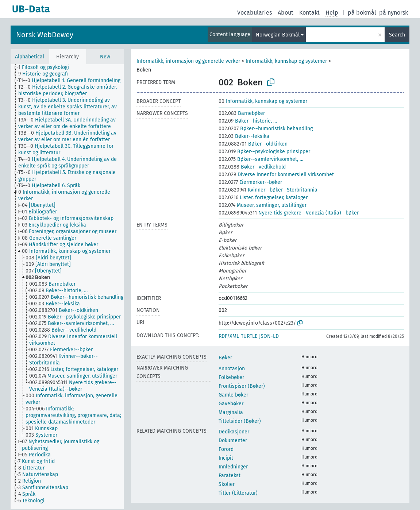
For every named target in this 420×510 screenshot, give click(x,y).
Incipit (226, 458)
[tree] (67, 287)
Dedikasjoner (234, 432)
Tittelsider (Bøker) (240, 421)
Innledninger (233, 467)
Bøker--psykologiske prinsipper (264, 152)
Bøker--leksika (244, 136)
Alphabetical (30, 57)
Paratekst (230, 476)
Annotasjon (232, 369)
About (286, 13)
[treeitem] (47, 67)
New (105, 57)
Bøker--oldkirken (253, 144)
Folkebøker (231, 377)
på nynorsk (394, 13)
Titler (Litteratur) (238, 493)
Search (397, 35)
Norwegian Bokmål (278, 35)
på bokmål (362, 13)
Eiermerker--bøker (250, 182)
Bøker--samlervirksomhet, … (261, 159)
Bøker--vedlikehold (252, 167)
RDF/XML (229, 336)
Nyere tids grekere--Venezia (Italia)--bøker (289, 213)
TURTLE (249, 336)
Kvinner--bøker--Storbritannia (268, 190)
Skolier (227, 484)
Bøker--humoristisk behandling (266, 129)
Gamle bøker (233, 395)
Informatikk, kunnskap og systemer (286, 61)
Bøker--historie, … (248, 121)
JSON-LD (269, 336)
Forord (226, 449)
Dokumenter (233, 441)
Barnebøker (242, 113)
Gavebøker (231, 404)
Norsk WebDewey (45, 35)
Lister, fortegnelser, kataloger (263, 198)
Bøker (225, 358)
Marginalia (231, 412)
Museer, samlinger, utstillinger (263, 205)
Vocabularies (255, 13)
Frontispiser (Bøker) (242, 386)
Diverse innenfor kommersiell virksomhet (276, 175)
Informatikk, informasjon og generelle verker (188, 61)
